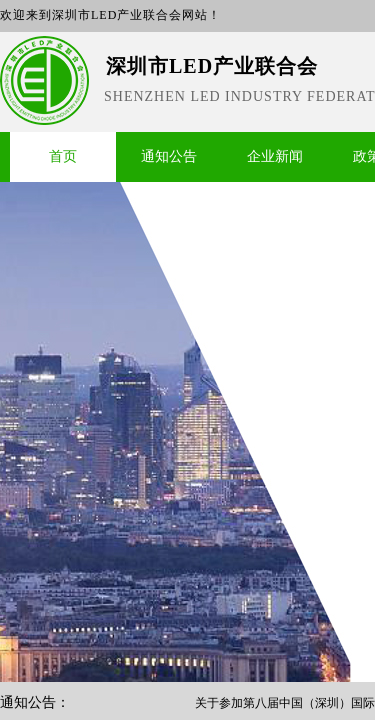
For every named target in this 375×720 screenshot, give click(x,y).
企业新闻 (275, 156)
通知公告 (169, 156)
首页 (63, 156)
